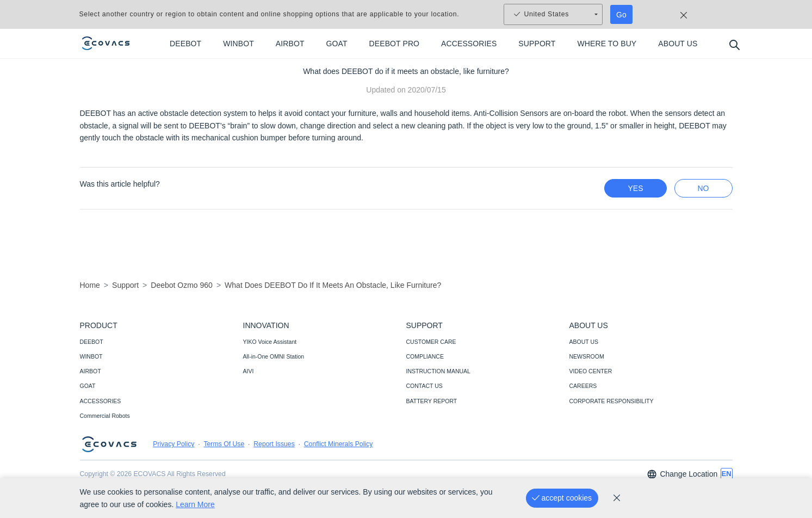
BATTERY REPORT (432, 401)
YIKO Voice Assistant (270, 342)
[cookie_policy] (617, 498)
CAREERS (583, 386)
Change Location (682, 474)
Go (621, 15)
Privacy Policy (173, 444)
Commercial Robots (105, 416)
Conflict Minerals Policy (339, 444)
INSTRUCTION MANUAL (438, 371)
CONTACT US (424, 386)
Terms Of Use (224, 444)
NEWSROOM (587, 356)
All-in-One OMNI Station (274, 356)
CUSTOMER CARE (431, 342)
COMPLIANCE (425, 356)
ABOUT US (584, 342)
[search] (734, 44)
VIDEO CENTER (591, 371)
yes (635, 188)
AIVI (249, 371)
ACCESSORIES (101, 401)
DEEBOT (92, 342)
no (703, 188)
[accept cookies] (562, 498)
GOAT (88, 386)
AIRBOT (91, 371)
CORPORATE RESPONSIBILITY (612, 401)
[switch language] (727, 474)
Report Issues (274, 444)
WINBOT (91, 356)
